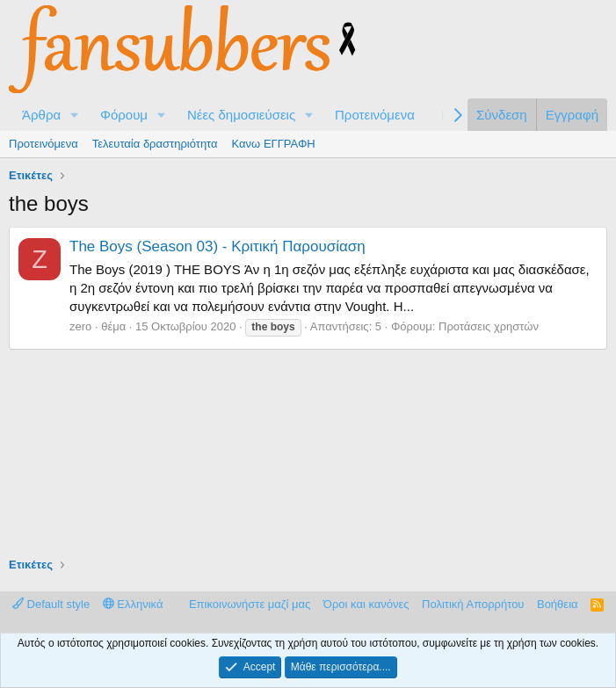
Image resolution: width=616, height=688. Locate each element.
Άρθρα (41, 115)
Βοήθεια (558, 604)
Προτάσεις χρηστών (489, 326)
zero (80, 326)
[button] (75, 115)
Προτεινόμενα (375, 115)
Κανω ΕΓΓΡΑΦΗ (274, 144)
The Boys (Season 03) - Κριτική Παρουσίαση (217, 246)
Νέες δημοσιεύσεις (241, 115)
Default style (51, 604)
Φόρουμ (124, 115)
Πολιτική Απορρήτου (473, 604)
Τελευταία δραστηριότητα (155, 144)
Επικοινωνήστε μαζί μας (250, 604)
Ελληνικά (133, 604)
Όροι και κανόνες (366, 604)
